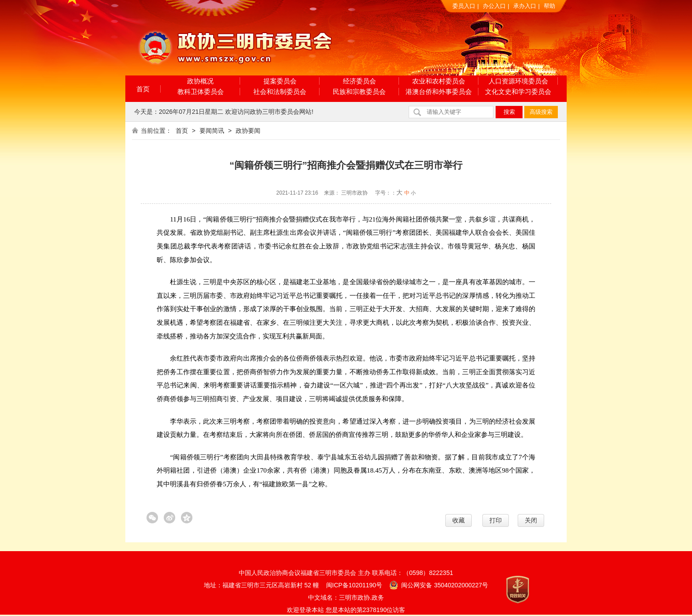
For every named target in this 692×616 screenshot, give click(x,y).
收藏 (459, 520)
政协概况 (200, 81)
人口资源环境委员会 (518, 81)
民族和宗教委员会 (359, 92)
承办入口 (525, 6)
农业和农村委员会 (439, 81)
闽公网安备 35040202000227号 (439, 585)
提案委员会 (280, 81)
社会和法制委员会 (280, 92)
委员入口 (464, 6)
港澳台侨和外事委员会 (439, 92)
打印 (496, 520)
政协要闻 (248, 131)
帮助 (549, 6)
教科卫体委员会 (201, 92)
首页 (143, 89)
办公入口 (494, 6)
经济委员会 (359, 81)
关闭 (531, 520)
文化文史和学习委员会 (518, 92)
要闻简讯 (212, 131)
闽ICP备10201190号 (354, 585)
